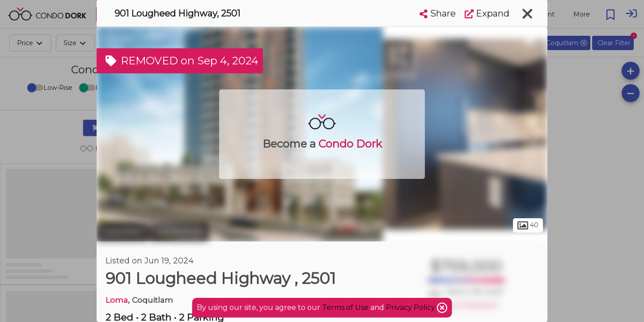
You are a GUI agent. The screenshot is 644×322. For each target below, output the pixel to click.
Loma (117, 300)
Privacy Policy (411, 307)
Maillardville (179, 232)
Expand (487, 13)
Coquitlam (122, 232)
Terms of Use (345, 307)
